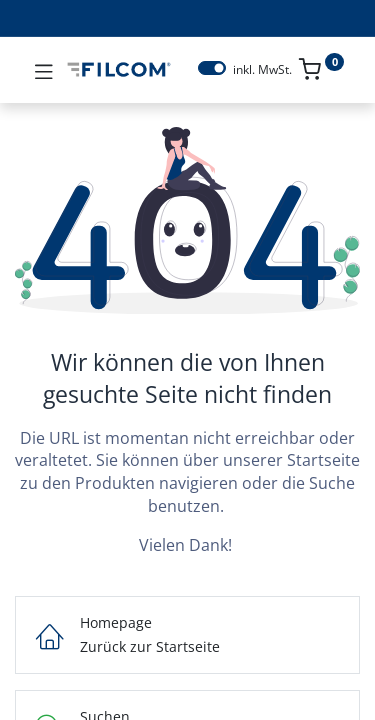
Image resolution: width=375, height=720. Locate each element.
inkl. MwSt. (262, 70)
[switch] (212, 68)
